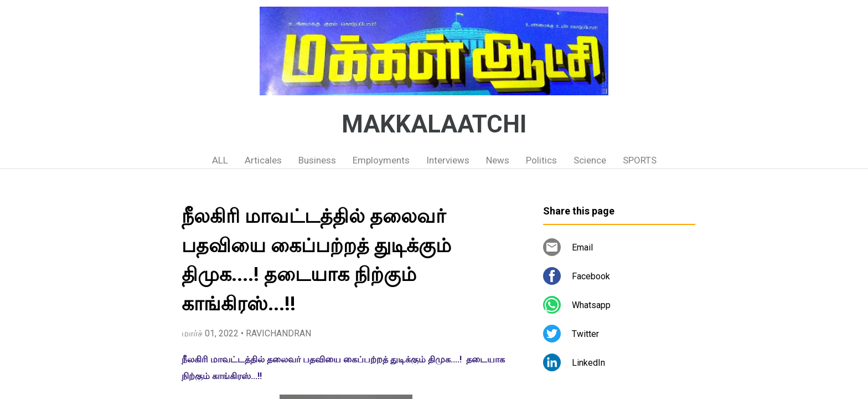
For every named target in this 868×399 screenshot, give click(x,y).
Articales (263, 160)
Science (590, 160)
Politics (541, 160)
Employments (381, 160)
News (498, 160)
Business (317, 160)
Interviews (448, 160)
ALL (220, 160)
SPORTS (640, 160)
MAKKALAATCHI (434, 124)
